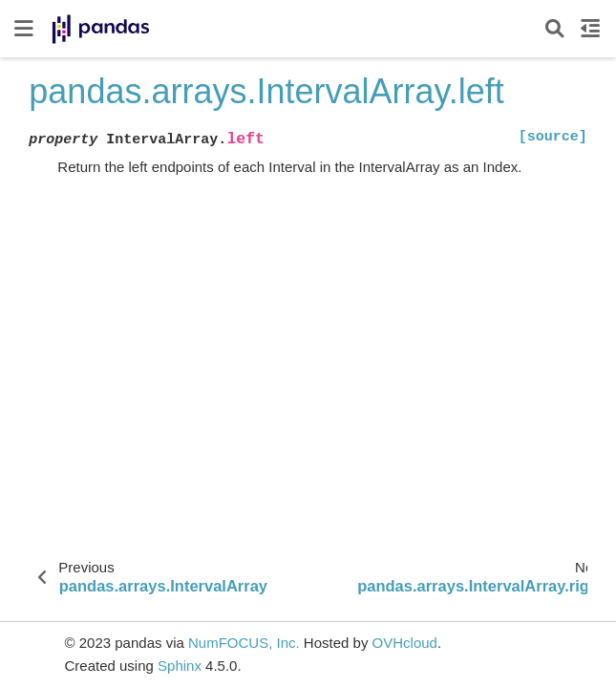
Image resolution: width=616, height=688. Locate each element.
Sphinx (180, 666)
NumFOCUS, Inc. (244, 643)
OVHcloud (405, 643)
